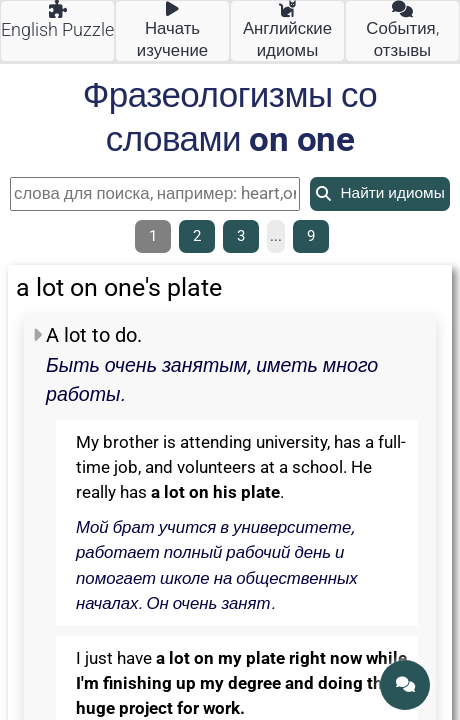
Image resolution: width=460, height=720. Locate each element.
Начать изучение (172, 30)
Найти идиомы (380, 193)
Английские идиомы (287, 30)
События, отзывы (402, 30)
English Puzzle (57, 20)
